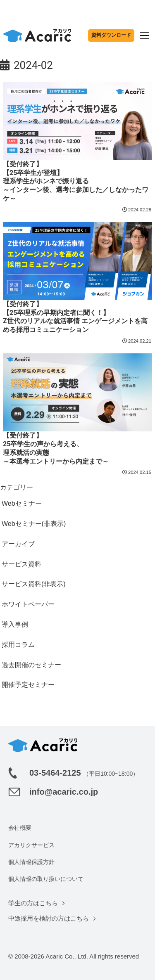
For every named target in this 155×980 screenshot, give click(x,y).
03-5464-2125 (55, 773)
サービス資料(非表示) (34, 584)
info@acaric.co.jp (64, 792)
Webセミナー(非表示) (34, 524)
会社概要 (20, 828)
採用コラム (18, 645)
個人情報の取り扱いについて (46, 879)
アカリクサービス (31, 845)
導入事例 (15, 624)
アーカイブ (18, 544)
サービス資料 (21, 564)
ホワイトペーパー (28, 604)
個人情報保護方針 (31, 862)
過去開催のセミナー (31, 665)
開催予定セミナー (28, 685)
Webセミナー (22, 503)
